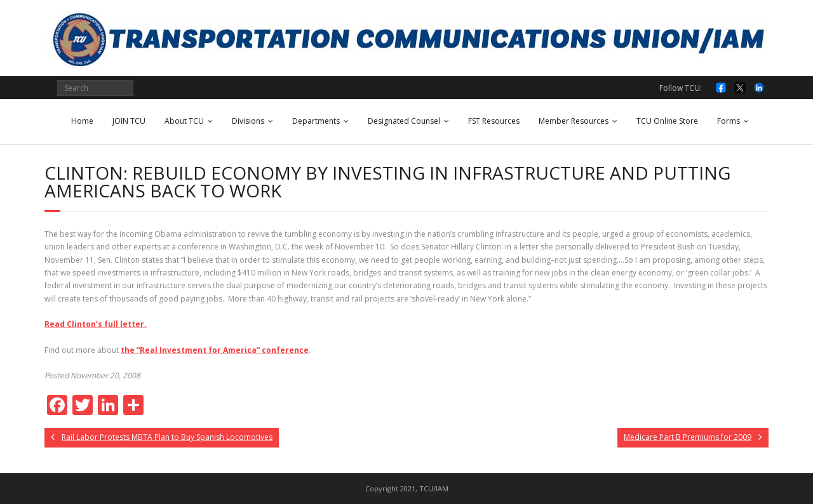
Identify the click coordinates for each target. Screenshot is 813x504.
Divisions (248, 121)
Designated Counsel (404, 121)
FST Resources (494, 121)
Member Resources (574, 121)
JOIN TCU (129, 121)
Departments (316, 121)
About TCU (184, 121)
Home (82, 121)
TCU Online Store (667, 121)
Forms (729, 121)
